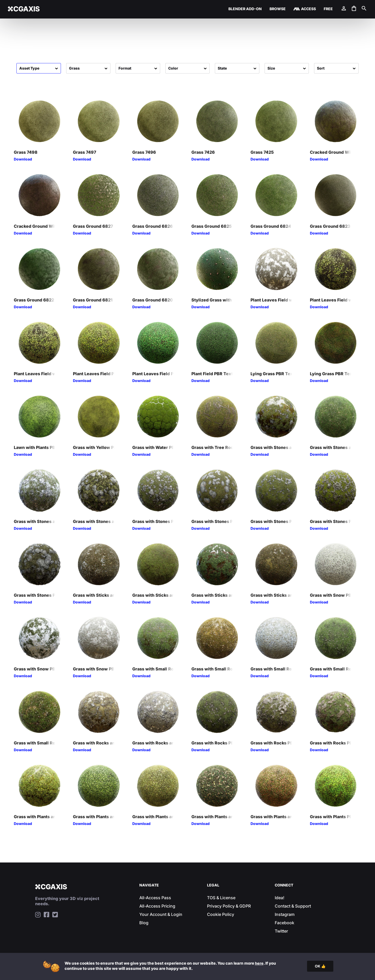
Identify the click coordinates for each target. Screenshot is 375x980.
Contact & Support (293, 906)
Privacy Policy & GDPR (229, 906)
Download (23, 159)
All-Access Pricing (157, 906)
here (259, 963)
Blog (144, 923)
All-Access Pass (155, 898)
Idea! (280, 898)
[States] (237, 68)
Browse (278, 9)
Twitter (281, 931)
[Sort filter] (336, 68)
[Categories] (88, 68)
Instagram (285, 914)
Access (308, 9)
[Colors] (188, 68)
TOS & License (221, 898)
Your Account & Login (161, 914)
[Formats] (138, 68)
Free (328, 9)
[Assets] (39, 68)
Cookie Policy (221, 914)
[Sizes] (287, 68)
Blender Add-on (245, 9)
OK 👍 (320, 966)
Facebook (285, 923)
